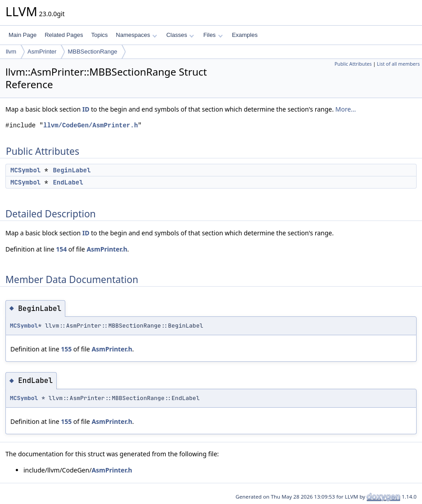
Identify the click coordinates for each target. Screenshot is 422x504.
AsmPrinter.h (107, 249)
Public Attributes (353, 64)
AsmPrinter (42, 52)
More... (346, 109)
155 (66, 349)
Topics (99, 35)
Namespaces (136, 35)
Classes (180, 35)
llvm (11, 52)
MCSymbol (25, 170)
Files (213, 35)
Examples (245, 35)
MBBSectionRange (92, 52)
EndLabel (68, 182)
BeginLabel (72, 170)
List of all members (398, 64)
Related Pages (64, 35)
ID (86, 109)
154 (61, 249)
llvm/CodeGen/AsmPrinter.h (91, 125)
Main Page (23, 35)
